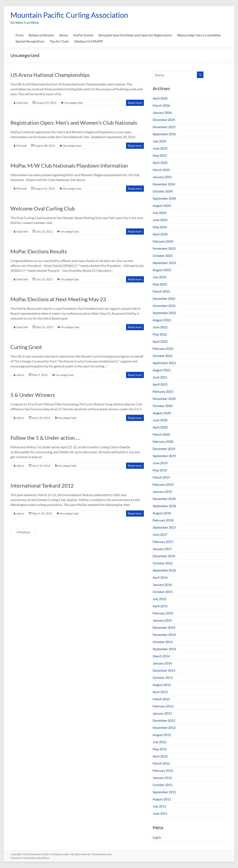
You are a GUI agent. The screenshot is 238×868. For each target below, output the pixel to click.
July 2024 (160, 213)
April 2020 (160, 427)
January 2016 (162, 584)
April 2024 (160, 234)
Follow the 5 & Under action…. (45, 438)
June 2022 (160, 327)
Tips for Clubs (59, 41)
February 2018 (163, 520)
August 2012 (162, 735)
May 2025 (160, 155)
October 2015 (163, 592)
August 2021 (162, 370)
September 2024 (164, 198)
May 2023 (160, 284)
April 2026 (160, 98)
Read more (135, 103)
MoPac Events (83, 35)
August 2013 (162, 685)
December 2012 (164, 720)
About (64, 35)
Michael (21, 146)
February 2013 (163, 706)
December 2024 (164, 184)
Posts (20, 35)
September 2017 (164, 527)
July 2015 (160, 599)
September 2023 (164, 263)
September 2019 (164, 456)
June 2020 (160, 420)
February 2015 (163, 613)
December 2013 (164, 670)
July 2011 (160, 806)
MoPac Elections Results (39, 251)
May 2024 (160, 227)
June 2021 (160, 377)
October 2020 (163, 406)
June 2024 (160, 220)
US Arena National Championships (50, 75)
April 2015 (160, 606)
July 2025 (160, 141)
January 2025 (162, 177)
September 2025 (164, 134)
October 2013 (163, 677)
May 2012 (160, 749)
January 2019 (162, 492)
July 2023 (160, 277)
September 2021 (164, 363)
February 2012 (163, 770)
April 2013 (160, 692)
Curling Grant (26, 347)
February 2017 (163, 542)
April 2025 (160, 163)
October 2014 (163, 642)
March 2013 (161, 699)
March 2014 (161, 656)
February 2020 (163, 441)
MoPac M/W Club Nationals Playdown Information (69, 166)
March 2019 (161, 477)
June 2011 (160, 813)
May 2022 (160, 334)
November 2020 (164, 399)
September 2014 (164, 649)
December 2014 (164, 627)
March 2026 (161, 105)
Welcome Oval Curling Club (43, 208)
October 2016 (163, 563)
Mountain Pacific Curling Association (69, 15)
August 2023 (162, 270)
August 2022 (162, 320)
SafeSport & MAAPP (89, 41)
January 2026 (162, 112)
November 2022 (164, 306)
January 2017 (162, 549)
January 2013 (162, 713)
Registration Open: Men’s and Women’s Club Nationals (74, 123)
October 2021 (163, 356)
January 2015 (162, 620)
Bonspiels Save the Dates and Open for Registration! (135, 35)
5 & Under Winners (33, 395)
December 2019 (164, 449)
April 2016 (160, 577)
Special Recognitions (30, 41)
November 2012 (164, 728)
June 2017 (160, 534)
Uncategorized (73, 103)
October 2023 (163, 256)
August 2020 (162, 413)
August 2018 (162, 513)
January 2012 (162, 778)
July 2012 (160, 742)
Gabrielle (22, 103)
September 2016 (164, 570)
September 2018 (164, 506)
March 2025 (161, 170)
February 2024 (163, 241)
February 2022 (163, 348)
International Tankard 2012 (42, 485)
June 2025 (160, 148)
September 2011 (164, 792)
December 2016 (164, 556)
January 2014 (162, 663)
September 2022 (164, 313)
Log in (157, 837)
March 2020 (161, 434)
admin (20, 375)
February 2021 (163, 391)
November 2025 (164, 127)
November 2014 (164, 635)
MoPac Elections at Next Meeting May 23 (58, 299)
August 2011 (162, 799)
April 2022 (160, 341)
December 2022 (164, 298)
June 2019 (160, 463)
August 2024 (162, 205)
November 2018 (164, 499)
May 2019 (160, 470)
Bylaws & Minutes (41, 35)
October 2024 (163, 191)
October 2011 (163, 785)
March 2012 (161, 763)
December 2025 (164, 120)
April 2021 (160, 384)
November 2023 (164, 248)
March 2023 (161, 291)
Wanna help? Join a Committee (199, 35)
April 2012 (160, 756)
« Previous (23, 532)
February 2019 (163, 484)
